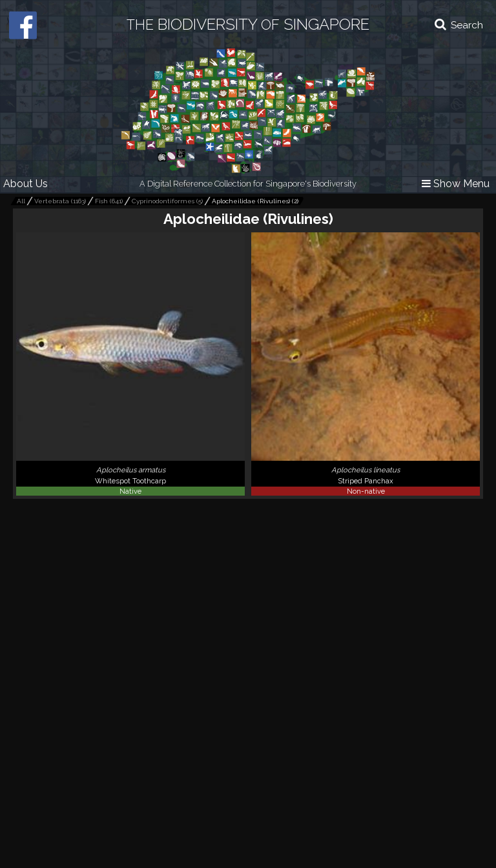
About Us (26, 184)
